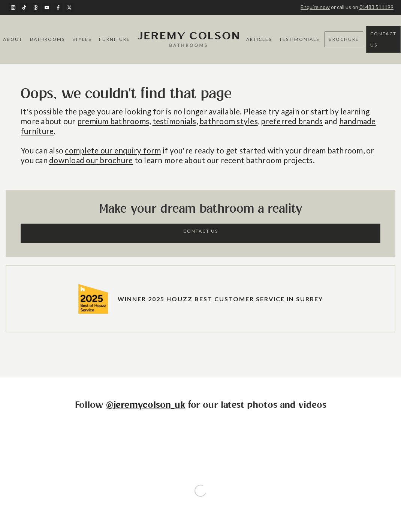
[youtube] (47, 8)
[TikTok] (24, 8)
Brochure (344, 39)
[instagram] (13, 8)
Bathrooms (47, 39)
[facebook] (58, 8)
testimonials (174, 121)
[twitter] (69, 8)
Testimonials (299, 39)
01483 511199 (376, 7)
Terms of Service (181, 491)
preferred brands (292, 121)
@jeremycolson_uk (146, 405)
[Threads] (36, 8)
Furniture (114, 39)
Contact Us (383, 39)
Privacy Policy (218, 491)
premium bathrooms (113, 121)
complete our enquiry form (113, 150)
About (13, 39)
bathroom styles (229, 121)
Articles (259, 39)
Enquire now (315, 7)
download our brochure (91, 160)
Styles (82, 39)
